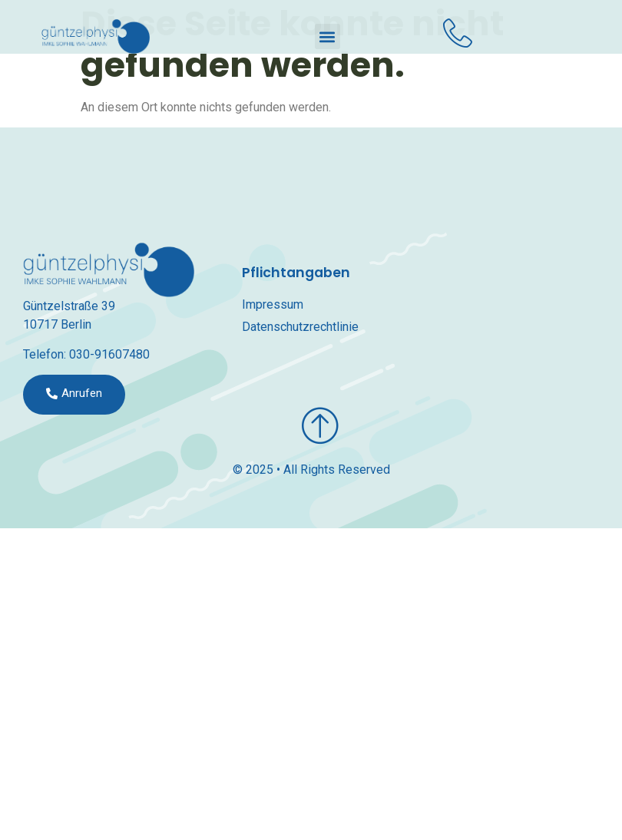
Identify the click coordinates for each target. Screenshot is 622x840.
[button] (328, 36)
